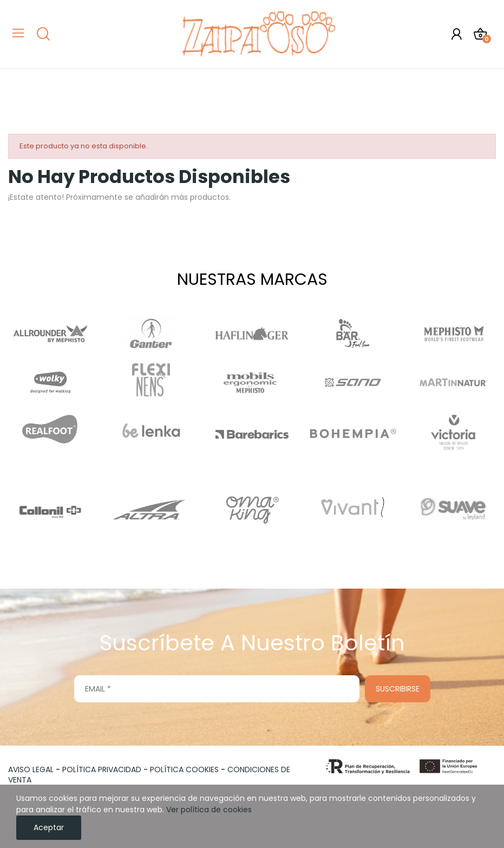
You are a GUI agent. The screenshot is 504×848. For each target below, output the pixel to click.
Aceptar (49, 827)
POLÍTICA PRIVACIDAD (102, 769)
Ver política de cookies (209, 810)
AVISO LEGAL (31, 769)
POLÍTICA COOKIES (184, 769)
